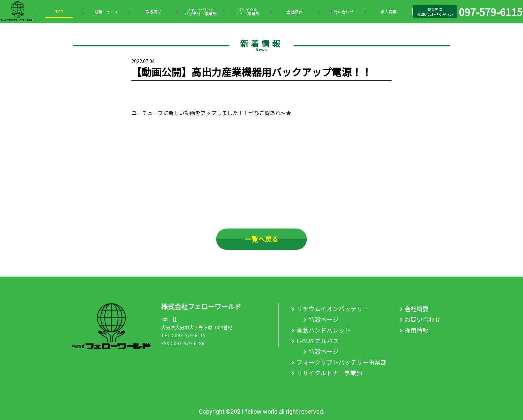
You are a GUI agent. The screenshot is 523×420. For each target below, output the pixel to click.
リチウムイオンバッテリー (333, 309)
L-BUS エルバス (318, 341)
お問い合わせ (342, 12)
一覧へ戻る (261, 239)
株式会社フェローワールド (201, 306)
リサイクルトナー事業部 (247, 12)
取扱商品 (153, 12)
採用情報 (417, 330)
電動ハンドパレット (324, 330)
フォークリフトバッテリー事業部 (200, 12)
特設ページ (324, 319)
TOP (59, 12)
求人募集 (389, 12)
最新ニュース (106, 12)
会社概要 (295, 12)
